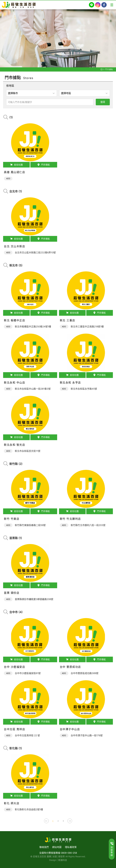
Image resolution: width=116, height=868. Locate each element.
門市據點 (109, 69)
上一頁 (46, 821)
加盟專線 (112, 849)
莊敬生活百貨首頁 (102, 69)
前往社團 (16, 167)
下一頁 (70, 821)
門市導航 (44, 167)
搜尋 (103, 102)
